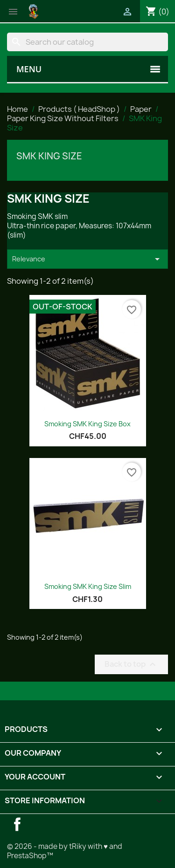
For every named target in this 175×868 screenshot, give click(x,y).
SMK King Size (49, 156)
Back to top (131, 664)
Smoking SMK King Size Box (87, 424)
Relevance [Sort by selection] (87, 259)
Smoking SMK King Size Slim (88, 586)
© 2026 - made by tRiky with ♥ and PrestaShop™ (65, 851)
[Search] (87, 42)
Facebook (17, 824)
